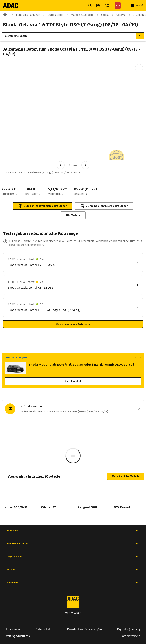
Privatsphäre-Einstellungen (85, 629)
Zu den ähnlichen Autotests (73, 324)
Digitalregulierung (129, 629)
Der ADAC (73, 570)
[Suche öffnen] (90, 6)
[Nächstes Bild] (85, 165)
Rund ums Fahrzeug (25, 15)
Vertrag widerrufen (18, 636)
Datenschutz (44, 629)
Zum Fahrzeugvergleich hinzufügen (43, 206)
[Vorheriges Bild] (61, 165)
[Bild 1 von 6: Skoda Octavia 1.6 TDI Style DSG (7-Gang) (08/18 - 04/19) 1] (14, 153)
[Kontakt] (107, 6)
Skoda (102, 15)
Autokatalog (52, 15)
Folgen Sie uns (73, 557)
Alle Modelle (73, 215)
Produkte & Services (73, 544)
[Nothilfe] (117, 6)
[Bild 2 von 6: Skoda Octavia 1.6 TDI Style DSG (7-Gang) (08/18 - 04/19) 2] (34, 153)
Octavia (118, 15)
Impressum (13, 629)
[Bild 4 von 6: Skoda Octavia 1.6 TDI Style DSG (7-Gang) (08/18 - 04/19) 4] (73, 153)
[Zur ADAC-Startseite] (11, 6)
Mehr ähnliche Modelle (126, 476)
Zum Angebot (73, 381)
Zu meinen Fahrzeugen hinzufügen (104, 206)
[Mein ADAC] (98, 6)
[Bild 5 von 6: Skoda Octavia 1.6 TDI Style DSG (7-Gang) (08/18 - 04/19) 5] (93, 153)
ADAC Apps (73, 531)
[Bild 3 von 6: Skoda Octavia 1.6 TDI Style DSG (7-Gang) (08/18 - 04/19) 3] (53, 153)
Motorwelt (73, 583)
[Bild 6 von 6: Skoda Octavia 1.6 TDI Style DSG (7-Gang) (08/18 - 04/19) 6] (113, 153)
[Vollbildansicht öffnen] (139, 68)
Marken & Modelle (79, 15)
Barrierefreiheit (130, 636)
